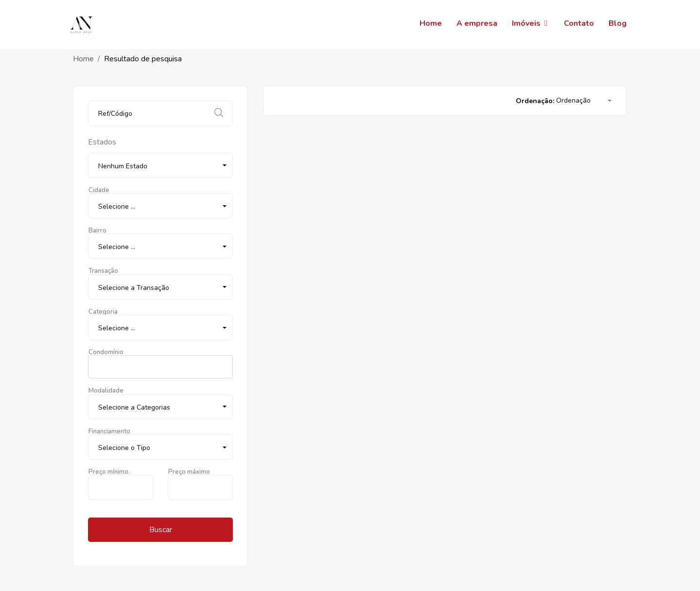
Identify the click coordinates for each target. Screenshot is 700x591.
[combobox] (160, 367)
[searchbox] (94, 367)
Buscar (161, 530)
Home (83, 59)
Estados (102, 142)
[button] (160, 165)
